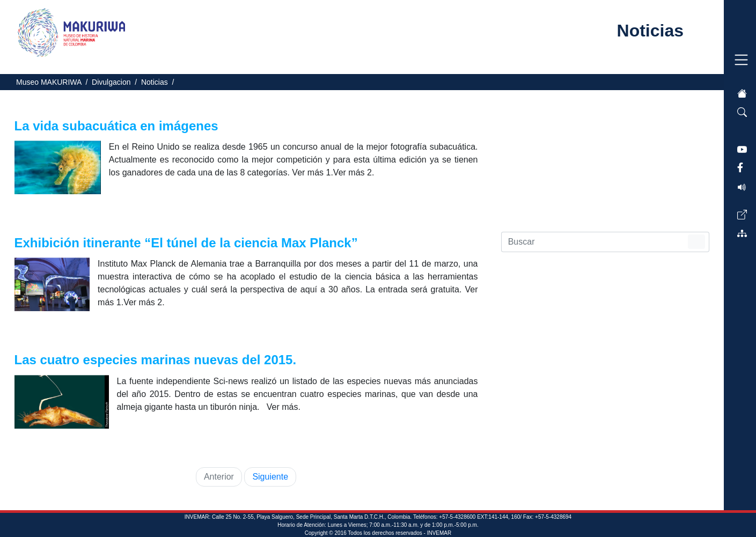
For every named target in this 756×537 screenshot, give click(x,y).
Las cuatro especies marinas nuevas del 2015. (157, 360)
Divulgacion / (116, 82)
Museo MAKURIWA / (54, 82)
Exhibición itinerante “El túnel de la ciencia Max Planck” (188, 243)
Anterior (219, 477)
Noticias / (160, 82)
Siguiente (270, 477)
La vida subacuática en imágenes (118, 126)
